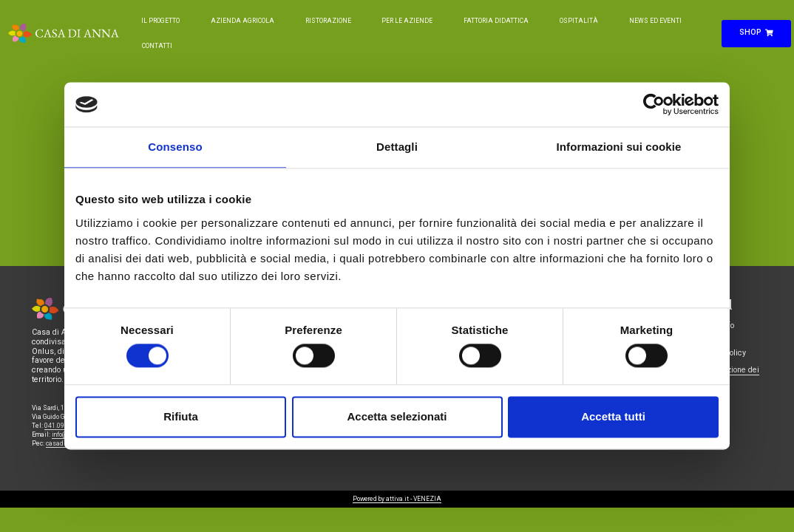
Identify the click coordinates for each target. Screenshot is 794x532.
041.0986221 (64, 426)
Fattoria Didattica (496, 21)
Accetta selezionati (397, 416)
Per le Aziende (407, 21)
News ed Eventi (655, 21)
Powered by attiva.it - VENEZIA (397, 499)
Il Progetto (160, 21)
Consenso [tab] (175, 147)
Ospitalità (579, 21)
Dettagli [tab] (397, 147)
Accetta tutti (613, 416)
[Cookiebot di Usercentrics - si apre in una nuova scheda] (654, 104)
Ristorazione (328, 21)
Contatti (157, 46)
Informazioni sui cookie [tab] (619, 147)
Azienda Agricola (242, 21)
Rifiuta (181, 416)
